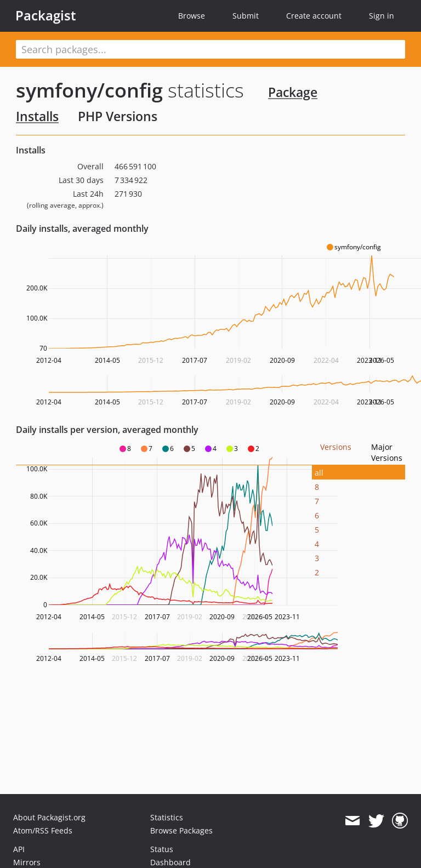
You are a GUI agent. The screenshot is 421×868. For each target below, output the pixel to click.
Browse (192, 16)
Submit (246, 16)
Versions (336, 447)
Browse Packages (181, 830)
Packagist (46, 15)
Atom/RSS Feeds (43, 830)
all (319, 473)
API (19, 849)
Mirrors (27, 862)
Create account (314, 16)
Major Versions (387, 452)
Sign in (382, 16)
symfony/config (89, 90)
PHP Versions (118, 116)
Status (162, 849)
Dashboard (170, 862)
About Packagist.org (49, 817)
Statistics (167, 817)
